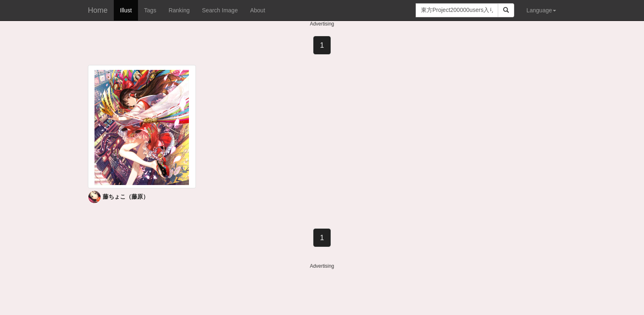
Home (98, 10)
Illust (126, 10)
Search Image (220, 10)
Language (541, 10)
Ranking (179, 10)
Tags (150, 10)
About (258, 10)
